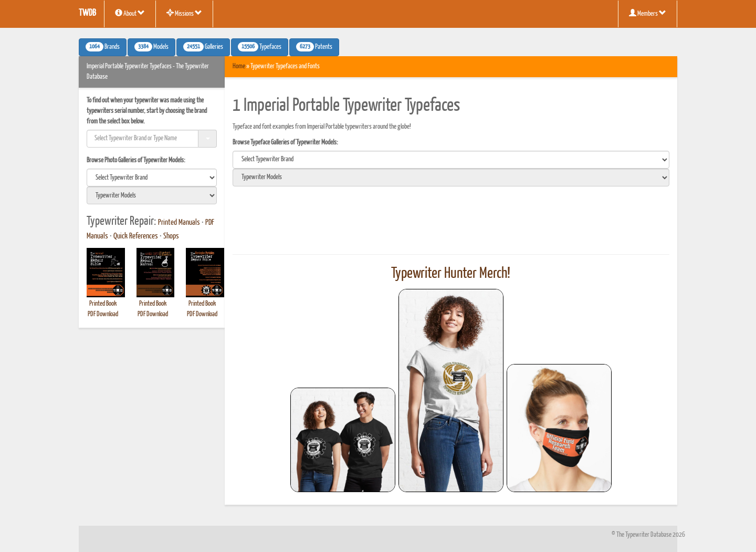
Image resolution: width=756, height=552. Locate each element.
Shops (171, 236)
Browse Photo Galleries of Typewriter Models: (136, 160)
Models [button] (151, 47)
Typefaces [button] (260, 47)
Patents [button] (314, 47)
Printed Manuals (179, 223)
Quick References (136, 236)
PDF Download (103, 314)
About (130, 13)
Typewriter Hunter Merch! (451, 274)
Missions (184, 13)
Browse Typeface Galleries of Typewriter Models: (285, 143)
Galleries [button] (203, 47)
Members (648, 13)
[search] (152, 178)
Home (239, 66)
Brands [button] (103, 47)
